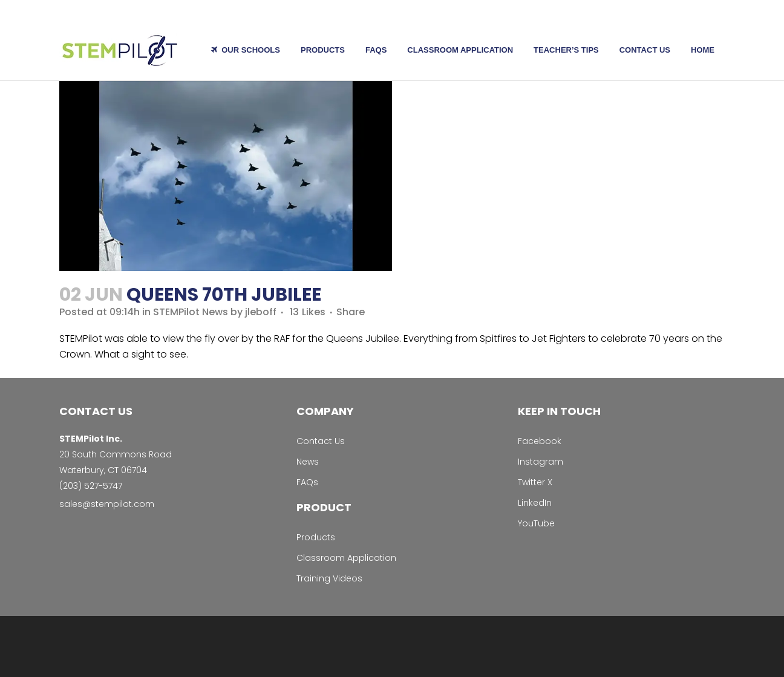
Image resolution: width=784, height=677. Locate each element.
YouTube (536, 523)
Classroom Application (346, 558)
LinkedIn (535, 503)
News (308, 462)
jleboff (261, 312)
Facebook (540, 441)
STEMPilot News (191, 312)
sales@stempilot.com (107, 504)
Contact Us (321, 441)
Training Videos (329, 578)
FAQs (307, 482)
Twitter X (535, 482)
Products (316, 537)
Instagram (541, 462)
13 (308, 312)
